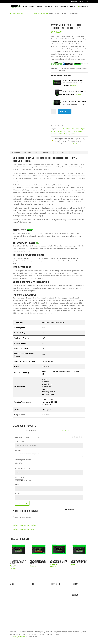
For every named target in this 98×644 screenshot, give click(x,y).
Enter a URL (23, 468)
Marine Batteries (27, 13)
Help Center (35, 589)
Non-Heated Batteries (41, 13)
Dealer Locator (36, 605)
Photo (16, 463)
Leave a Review (31, 430)
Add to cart (65, 111)
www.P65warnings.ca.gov (71, 143)
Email (18, 493)
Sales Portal (55, 597)
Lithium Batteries (62, 131)
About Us (63, 7)
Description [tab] (16, 152)
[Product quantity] (53, 112)
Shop (31, 7)
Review (18, 451)
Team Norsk (14, 621)
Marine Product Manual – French (24, 529)
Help (72, 7)
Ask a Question (67, 430)
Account (33, 593)
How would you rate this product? (28, 437)
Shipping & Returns (37, 601)
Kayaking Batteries (16, 601)
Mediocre (75, 437)
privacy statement (19, 637)
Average (77, 437)
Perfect (82, 437)
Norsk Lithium (15, 13)
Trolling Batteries (71, 134)
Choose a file (20, 478)
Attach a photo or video (23, 460)
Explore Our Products (44, 7)
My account (74, 1)
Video (20, 463)
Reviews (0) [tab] (47, 152)
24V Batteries (76, 129)
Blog (56, 7)
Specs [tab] (37, 152)
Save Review (22, 503)
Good (79, 437)
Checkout (82, 1)
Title (20, 441)
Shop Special (61, 134)
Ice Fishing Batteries (17, 597)
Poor (72, 437)
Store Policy (35, 609)
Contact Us (34, 613)
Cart (87, 1)
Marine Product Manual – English (24, 525)
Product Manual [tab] (62, 152)
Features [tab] (28, 152)
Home (25, 7)
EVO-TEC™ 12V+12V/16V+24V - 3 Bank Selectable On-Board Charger (74, 83)
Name (18, 484)
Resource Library (57, 589)
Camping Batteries (16, 605)
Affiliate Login (56, 601)
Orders (33, 597)
